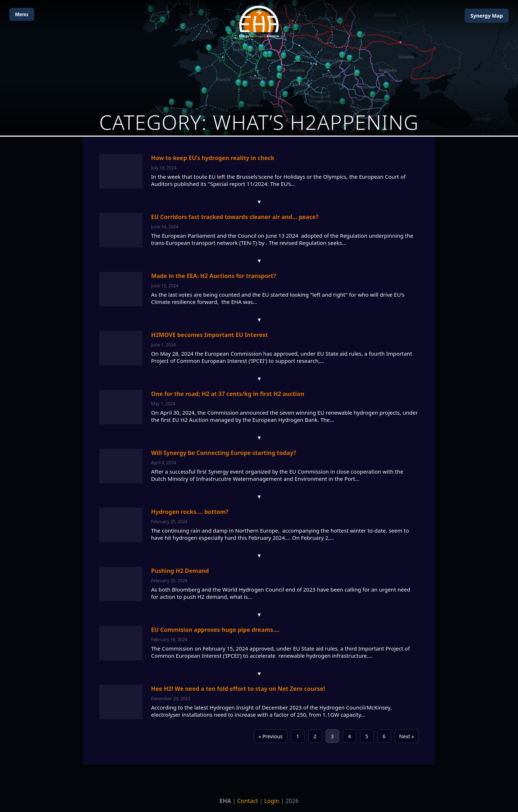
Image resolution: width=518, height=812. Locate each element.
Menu (22, 14)
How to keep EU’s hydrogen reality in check (213, 158)
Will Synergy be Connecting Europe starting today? (224, 453)
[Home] (259, 22)
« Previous (271, 736)
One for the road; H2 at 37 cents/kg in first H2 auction (228, 394)
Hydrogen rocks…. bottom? (190, 512)
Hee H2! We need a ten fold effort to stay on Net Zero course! (238, 689)
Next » (407, 736)
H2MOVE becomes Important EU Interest (210, 335)
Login (272, 801)
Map (487, 16)
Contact (247, 801)
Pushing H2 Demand (180, 571)
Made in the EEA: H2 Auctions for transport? (213, 276)
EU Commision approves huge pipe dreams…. (215, 630)
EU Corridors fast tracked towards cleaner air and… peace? (235, 217)
